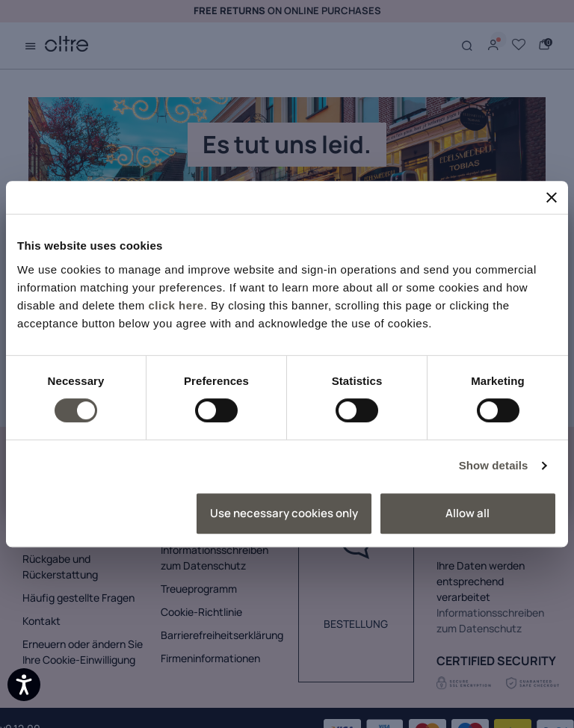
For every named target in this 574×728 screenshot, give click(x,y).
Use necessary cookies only (284, 513)
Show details (494, 465)
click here (176, 305)
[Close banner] (552, 197)
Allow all (467, 513)
